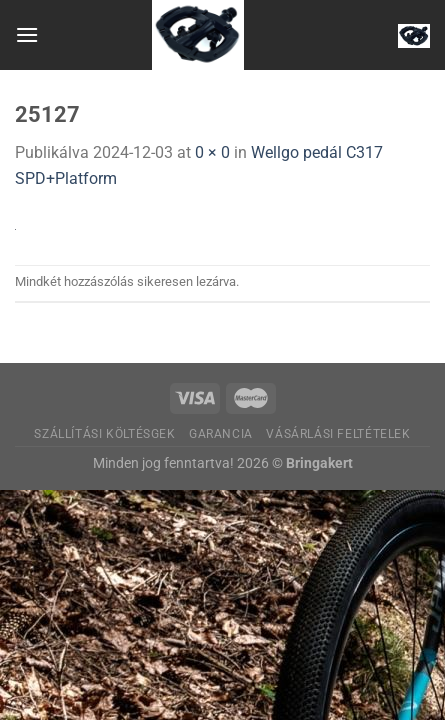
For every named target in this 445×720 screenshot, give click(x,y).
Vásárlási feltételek (338, 434)
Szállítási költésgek (104, 434)
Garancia (221, 434)
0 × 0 (212, 152)
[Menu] (27, 34)
